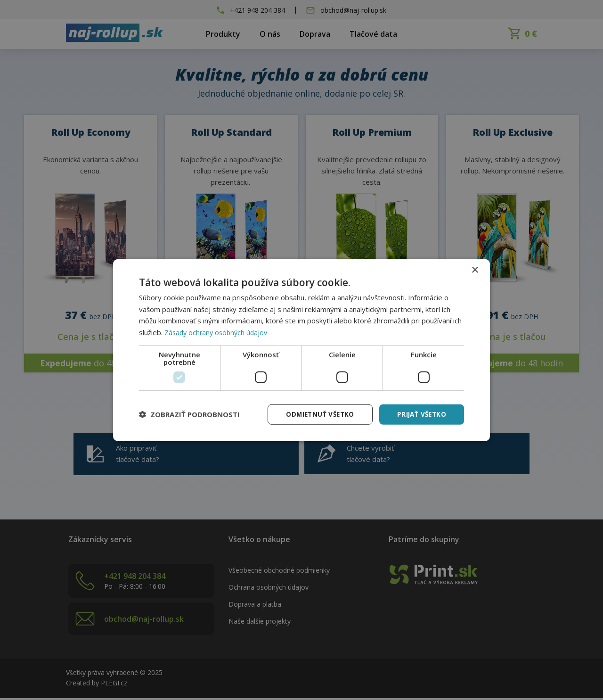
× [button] (475, 269)
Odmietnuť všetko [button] (316, 414)
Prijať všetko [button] (420, 414)
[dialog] (301, 350)
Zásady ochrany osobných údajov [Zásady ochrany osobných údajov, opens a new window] (218, 332)
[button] (189, 414)
